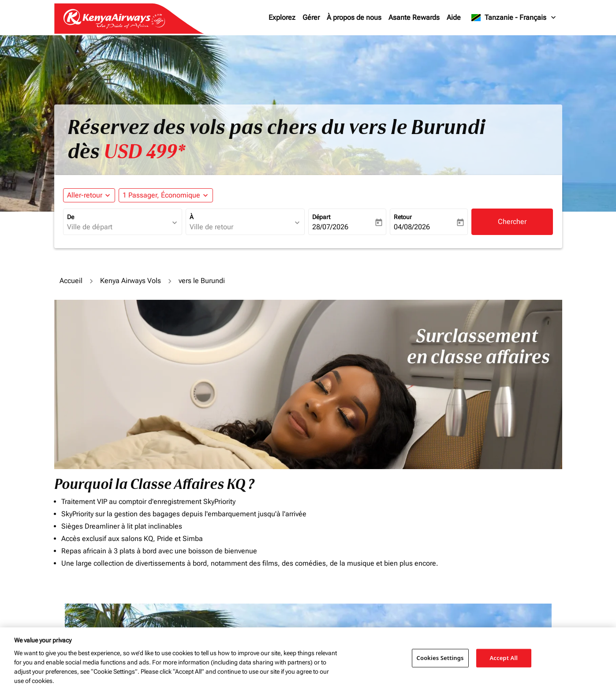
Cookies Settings (440, 658)
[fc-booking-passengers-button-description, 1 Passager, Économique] (161, 195)
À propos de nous (354, 17)
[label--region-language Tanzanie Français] (514, 18)
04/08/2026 (412, 227)
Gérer (311, 17)
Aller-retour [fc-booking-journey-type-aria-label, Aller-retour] (85, 195)
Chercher (512, 222)
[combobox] (118, 227)
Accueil (71, 281)
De (71, 217)
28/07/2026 (330, 227)
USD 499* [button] (144, 152)
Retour (403, 217)
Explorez (282, 17)
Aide (454, 17)
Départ (321, 217)
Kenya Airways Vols (131, 281)
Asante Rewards (414, 17)
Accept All (504, 658)
